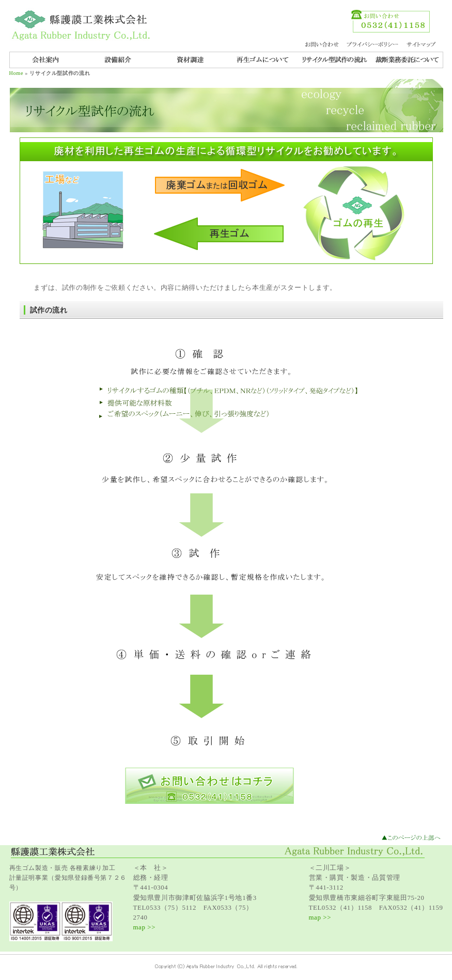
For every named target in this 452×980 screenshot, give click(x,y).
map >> (145, 927)
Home (17, 73)
